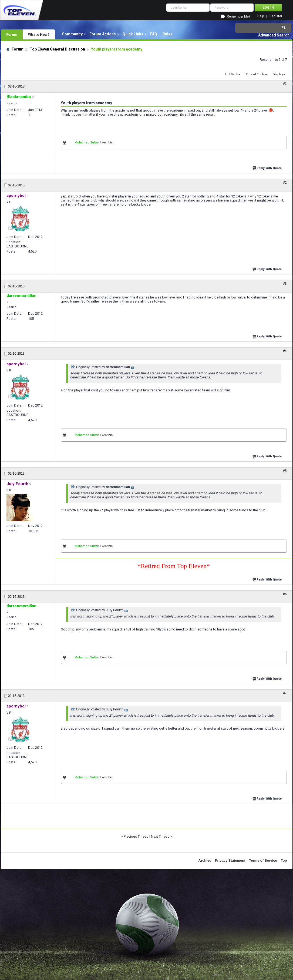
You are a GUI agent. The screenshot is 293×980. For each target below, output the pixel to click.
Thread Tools (255, 74)
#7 (285, 693)
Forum (12, 34)
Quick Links (133, 34)
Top (284, 860)
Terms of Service (263, 860)
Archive (205, 860)
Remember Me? (238, 16)
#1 (285, 84)
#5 (285, 471)
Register (276, 16)
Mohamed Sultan (87, 142)
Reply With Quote (268, 168)
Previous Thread (136, 836)
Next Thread (160, 836)
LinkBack (231, 74)
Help (261, 16)
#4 (285, 351)
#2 (285, 183)
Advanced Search (274, 35)
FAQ (154, 34)
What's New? (39, 34)
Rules (168, 34)
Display (278, 74)
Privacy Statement (230, 860)
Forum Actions (103, 34)
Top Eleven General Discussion (57, 49)
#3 (285, 284)
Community (72, 34)
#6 (285, 594)
